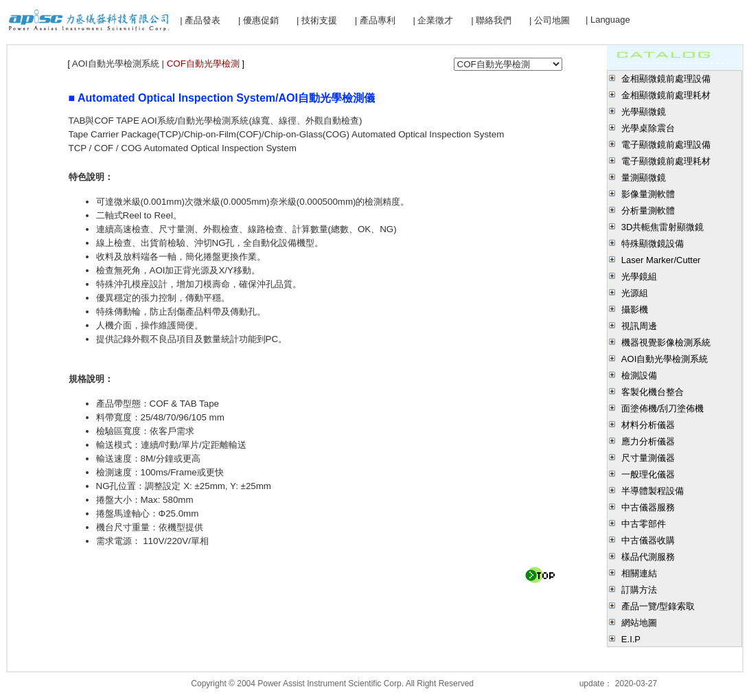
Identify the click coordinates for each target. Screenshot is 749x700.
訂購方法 (639, 590)
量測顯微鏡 (644, 178)
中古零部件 (644, 524)
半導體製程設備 (653, 491)
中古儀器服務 (648, 507)
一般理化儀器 (648, 474)
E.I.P (631, 639)
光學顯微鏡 (644, 112)
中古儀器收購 (648, 540)
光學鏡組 (639, 276)
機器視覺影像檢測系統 (666, 342)
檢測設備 (639, 375)
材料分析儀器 (648, 425)
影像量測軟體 (648, 194)
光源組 (635, 293)
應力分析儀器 (648, 441)
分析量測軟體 (648, 211)
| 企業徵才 (433, 20)
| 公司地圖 (550, 20)
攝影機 (635, 309)
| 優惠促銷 (258, 20)
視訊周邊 (639, 326)
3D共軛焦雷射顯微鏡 (663, 227)
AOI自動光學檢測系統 (665, 359)
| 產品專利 (375, 20)
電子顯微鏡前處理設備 (666, 145)
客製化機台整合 (653, 392)
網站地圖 (639, 623)
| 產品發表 (200, 20)
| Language (608, 20)
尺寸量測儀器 (648, 458)
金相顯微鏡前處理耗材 (666, 95)
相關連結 (639, 573)
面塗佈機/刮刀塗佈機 (663, 408)
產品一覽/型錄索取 (658, 606)
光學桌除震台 (648, 128)
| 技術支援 (317, 20)
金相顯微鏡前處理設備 (666, 79)
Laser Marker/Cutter (661, 260)
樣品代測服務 (648, 557)
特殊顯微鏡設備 (653, 244)
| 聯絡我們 (491, 20)
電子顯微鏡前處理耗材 (666, 161)
